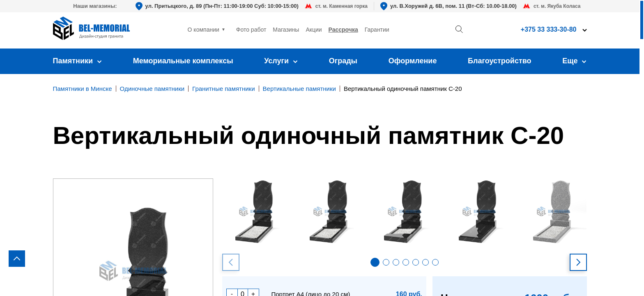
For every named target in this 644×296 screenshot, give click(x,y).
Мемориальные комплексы (183, 61)
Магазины (286, 30)
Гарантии (377, 30)
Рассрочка (343, 30)
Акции (314, 30)
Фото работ (251, 30)
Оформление (413, 61)
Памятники (78, 61)
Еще (574, 61)
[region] (322, 148)
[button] (375, 262)
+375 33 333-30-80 (549, 29)
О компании (204, 30)
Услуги (281, 61)
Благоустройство (500, 61)
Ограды (343, 61)
